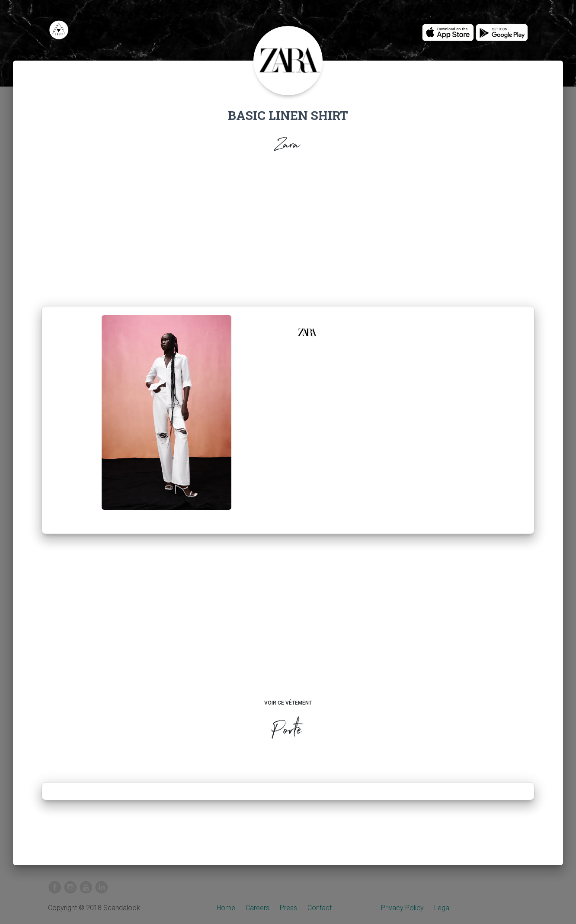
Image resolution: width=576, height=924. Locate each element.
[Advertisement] (288, 232)
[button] (307, 332)
